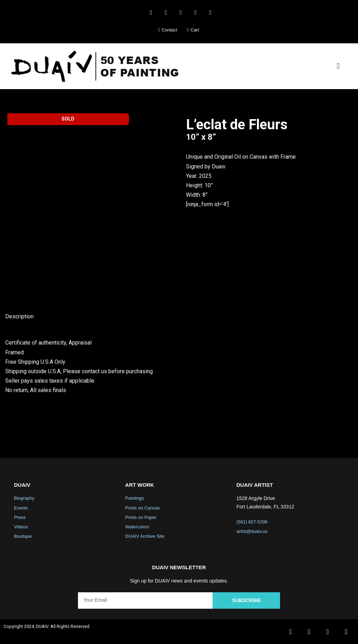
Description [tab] (19, 316)
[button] (338, 66)
